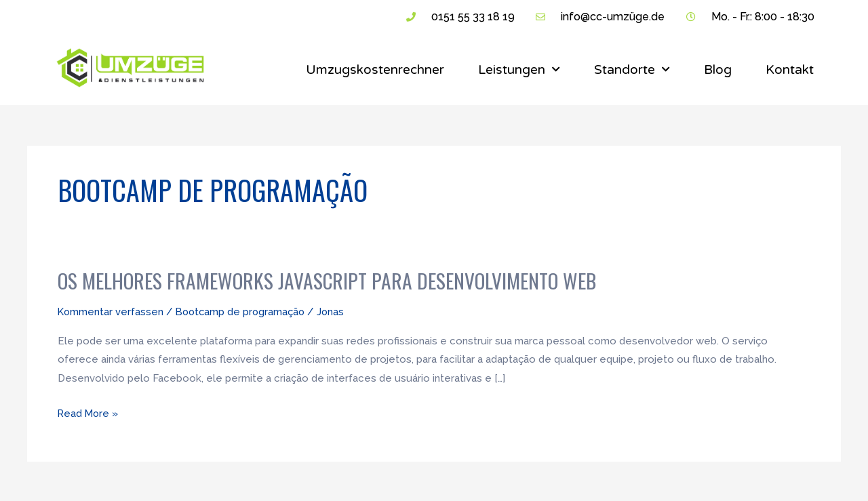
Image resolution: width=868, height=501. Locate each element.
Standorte (632, 69)
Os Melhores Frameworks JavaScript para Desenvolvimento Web (329, 280)
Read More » (89, 410)
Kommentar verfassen (111, 310)
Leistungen (519, 69)
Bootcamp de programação (243, 310)
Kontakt (790, 70)
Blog (718, 70)
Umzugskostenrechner (375, 70)
